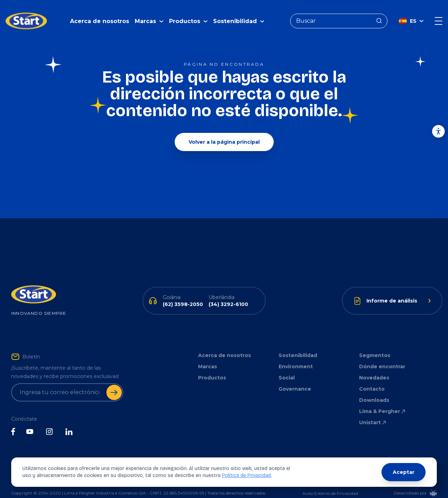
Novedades (374, 367)
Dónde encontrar (382, 356)
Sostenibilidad (298, 345)
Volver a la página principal (224, 131)
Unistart (373, 412)
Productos (212, 367)
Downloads (374, 390)
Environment (296, 356)
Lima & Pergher (383, 401)
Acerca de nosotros (100, 16)
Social (287, 367)
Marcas (208, 356)
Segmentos (375, 345)
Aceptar (404, 472)
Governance (295, 378)
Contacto (372, 378)
